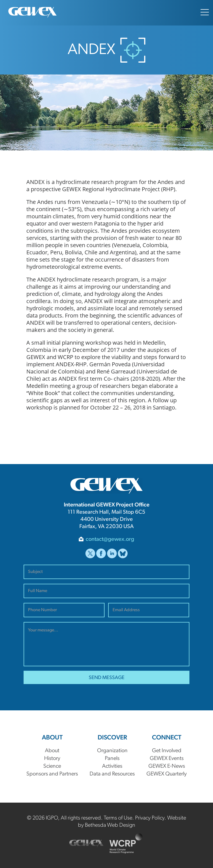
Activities (112, 766)
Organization (112, 751)
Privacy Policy (150, 818)
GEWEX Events (167, 759)
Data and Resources (112, 774)
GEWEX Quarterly (167, 774)
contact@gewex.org (110, 539)
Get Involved (167, 751)
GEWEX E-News (167, 766)
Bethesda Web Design (110, 825)
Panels (112, 759)
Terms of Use (118, 818)
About (52, 751)
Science (52, 766)
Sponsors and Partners (52, 774)
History (52, 759)
